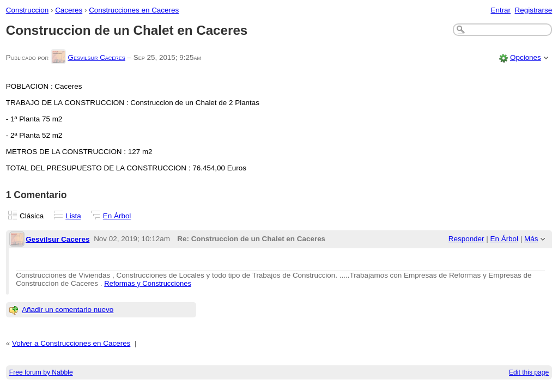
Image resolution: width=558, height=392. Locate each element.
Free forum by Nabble (41, 372)
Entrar (501, 10)
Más (531, 239)
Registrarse (534, 10)
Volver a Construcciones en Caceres (71, 343)
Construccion (27, 10)
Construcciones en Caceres (134, 10)
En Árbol (117, 216)
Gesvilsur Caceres (96, 57)
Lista (73, 216)
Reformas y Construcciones (148, 283)
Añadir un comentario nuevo (68, 310)
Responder (466, 239)
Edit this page (529, 372)
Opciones (526, 57)
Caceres (69, 10)
